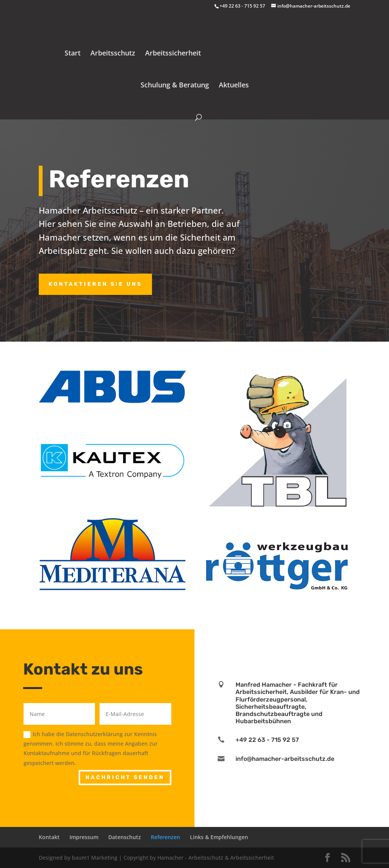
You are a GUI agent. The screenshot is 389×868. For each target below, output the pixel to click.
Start (73, 54)
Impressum (84, 837)
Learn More (292, 670)
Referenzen (165, 837)
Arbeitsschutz (113, 54)
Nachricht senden (125, 777)
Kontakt (49, 837)
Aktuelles (234, 86)
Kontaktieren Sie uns (95, 284)
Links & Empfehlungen (219, 837)
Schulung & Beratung (175, 86)
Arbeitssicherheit (173, 54)
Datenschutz (125, 837)
